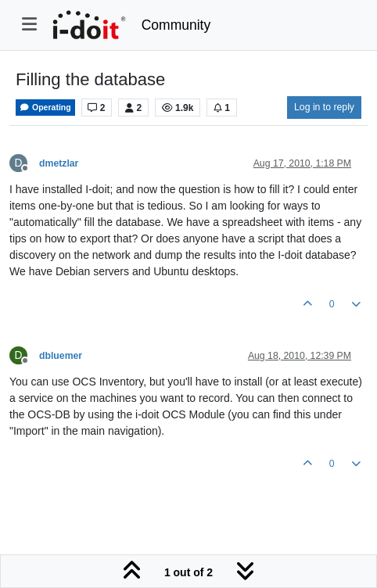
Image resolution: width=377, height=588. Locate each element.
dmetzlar (59, 163)
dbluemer (61, 356)
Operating (45, 108)
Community (176, 25)
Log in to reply (324, 107)
